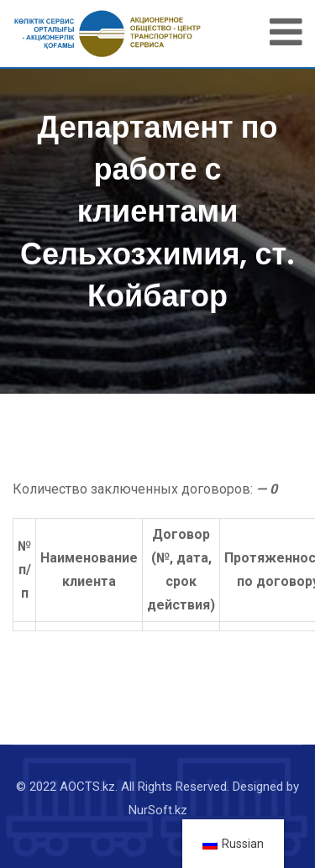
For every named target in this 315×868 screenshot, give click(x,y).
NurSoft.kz (158, 810)
